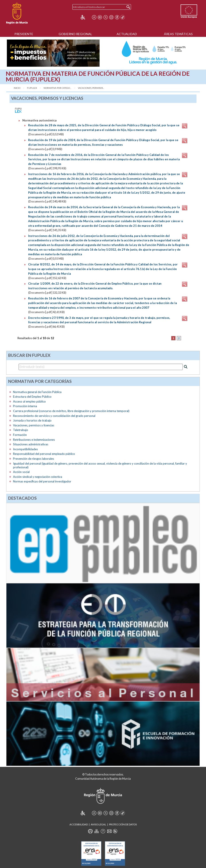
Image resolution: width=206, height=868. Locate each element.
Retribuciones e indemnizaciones (34, 440)
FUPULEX (32, 88)
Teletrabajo (21, 430)
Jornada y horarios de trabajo (32, 420)
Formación (20, 435)
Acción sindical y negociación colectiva (38, 477)
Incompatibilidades (25, 449)
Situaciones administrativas (31, 444)
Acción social (21, 472)
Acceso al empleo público (29, 401)
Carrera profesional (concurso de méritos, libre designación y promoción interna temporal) (71, 411)
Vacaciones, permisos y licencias (34, 425)
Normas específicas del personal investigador (42, 481)
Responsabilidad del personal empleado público (44, 454)
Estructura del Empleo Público (32, 397)
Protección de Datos (123, 824)
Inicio (17, 88)
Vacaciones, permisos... (91, 88)
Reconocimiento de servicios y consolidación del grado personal (54, 416)
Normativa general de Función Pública (37, 392)
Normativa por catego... (57, 88)
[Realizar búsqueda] (186, 367)
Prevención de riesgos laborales (34, 459)
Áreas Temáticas (178, 34)
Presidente (24, 34)
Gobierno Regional (75, 34)
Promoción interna (25, 406)
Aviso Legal (98, 824)
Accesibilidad (79, 824)
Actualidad (127, 34)
